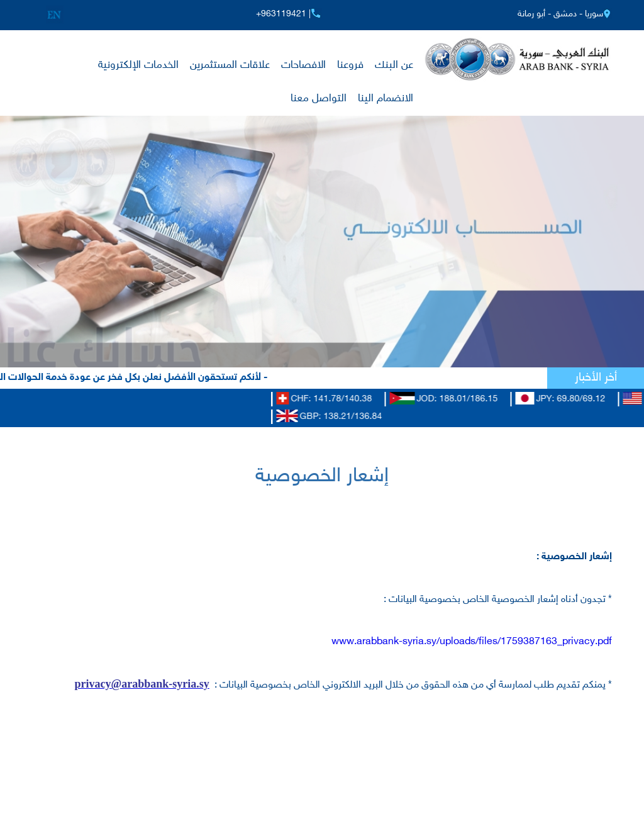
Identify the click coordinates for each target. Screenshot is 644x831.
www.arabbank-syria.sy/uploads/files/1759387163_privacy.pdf (472, 642)
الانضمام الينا (386, 99)
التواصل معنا (319, 99)
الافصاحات (303, 65)
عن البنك (394, 65)
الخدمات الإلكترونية (138, 65)
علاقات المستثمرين (230, 65)
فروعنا (350, 65)
